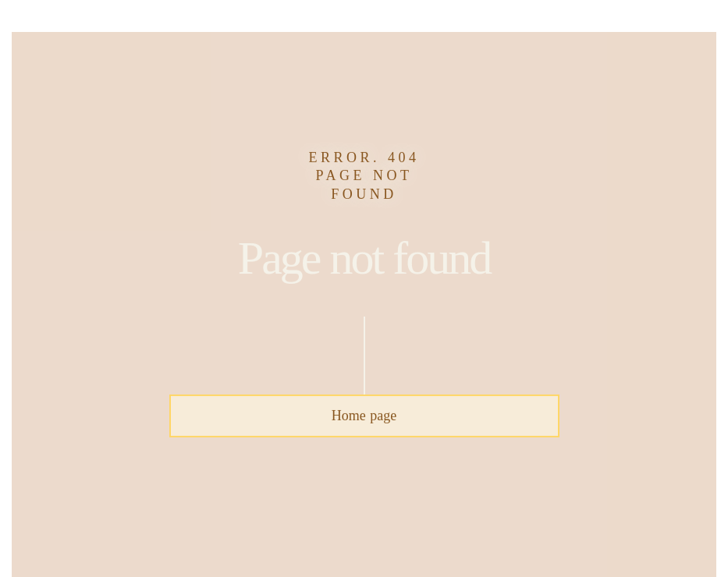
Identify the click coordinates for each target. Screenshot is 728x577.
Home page (364, 416)
